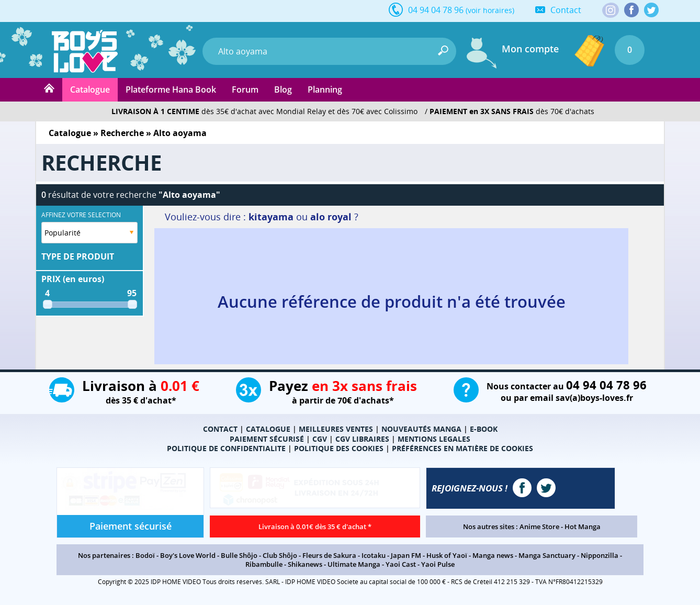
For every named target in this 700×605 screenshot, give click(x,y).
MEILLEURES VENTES (336, 429)
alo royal (331, 217)
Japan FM (406, 555)
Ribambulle (264, 564)
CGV (320, 439)
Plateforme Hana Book (171, 89)
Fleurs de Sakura (329, 555)
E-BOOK (484, 429)
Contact (566, 10)
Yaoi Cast (401, 564)
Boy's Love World (188, 555)
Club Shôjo (280, 555)
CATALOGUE (268, 429)
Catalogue (90, 89)
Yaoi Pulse (438, 564)
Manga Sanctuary (547, 555)
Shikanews (305, 564)
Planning (325, 89)
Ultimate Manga (354, 564)
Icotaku (374, 555)
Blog (283, 89)
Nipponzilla (600, 555)
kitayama (271, 217)
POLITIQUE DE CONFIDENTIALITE (226, 448)
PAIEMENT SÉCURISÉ (267, 439)
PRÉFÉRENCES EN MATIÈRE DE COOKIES (462, 448)
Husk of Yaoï (447, 555)
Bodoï (145, 555)
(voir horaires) (490, 10)
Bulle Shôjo (239, 555)
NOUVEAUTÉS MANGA (421, 429)
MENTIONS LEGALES (434, 439)
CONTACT (220, 429)
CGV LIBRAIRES (362, 439)
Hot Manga (583, 526)
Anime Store (539, 526)
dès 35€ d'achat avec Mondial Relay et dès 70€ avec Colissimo (264, 111)
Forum (245, 89)
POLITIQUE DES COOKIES (339, 448)
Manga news (493, 555)
